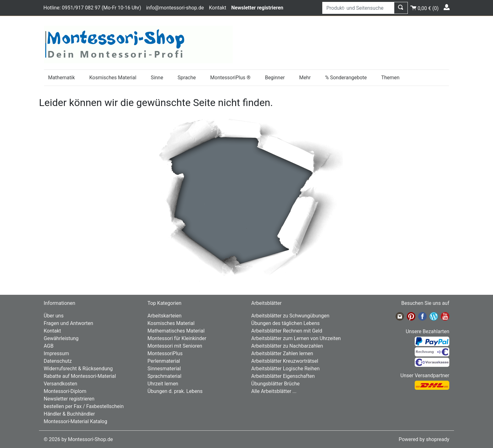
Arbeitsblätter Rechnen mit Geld (287, 331)
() (424, 7)
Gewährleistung (61, 338)
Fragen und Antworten (68, 323)
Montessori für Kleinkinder (177, 338)
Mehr (305, 78)
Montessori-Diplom (65, 391)
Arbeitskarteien (164, 316)
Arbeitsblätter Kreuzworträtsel (285, 361)
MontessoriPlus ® (230, 78)
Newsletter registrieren (69, 399)
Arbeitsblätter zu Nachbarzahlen (287, 346)
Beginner (275, 78)
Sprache (187, 78)
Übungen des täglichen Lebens (285, 323)
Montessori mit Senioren (175, 346)
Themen (390, 78)
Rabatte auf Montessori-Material (80, 376)
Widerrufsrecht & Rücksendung (78, 369)
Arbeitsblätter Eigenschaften (283, 376)
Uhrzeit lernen (163, 384)
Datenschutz (58, 361)
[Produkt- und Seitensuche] (358, 8)
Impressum (56, 353)
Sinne (157, 78)
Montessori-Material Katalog (75, 421)
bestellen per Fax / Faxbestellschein (84, 406)
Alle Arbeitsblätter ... (274, 391)
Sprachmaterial (164, 376)
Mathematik (61, 78)
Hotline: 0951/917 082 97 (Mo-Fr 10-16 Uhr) (92, 8)
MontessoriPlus (165, 353)
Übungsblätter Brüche (275, 384)
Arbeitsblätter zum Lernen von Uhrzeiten (296, 338)
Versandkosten (61, 384)
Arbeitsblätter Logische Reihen (285, 369)
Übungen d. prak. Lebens (175, 391)
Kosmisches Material (113, 78)
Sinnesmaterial (164, 369)
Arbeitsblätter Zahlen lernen (282, 353)
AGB (49, 346)
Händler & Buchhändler (69, 414)
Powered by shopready (424, 439)
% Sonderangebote (346, 78)
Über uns (54, 316)
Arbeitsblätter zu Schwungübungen (290, 316)
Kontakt (217, 8)
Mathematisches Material (176, 331)
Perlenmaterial (164, 361)
